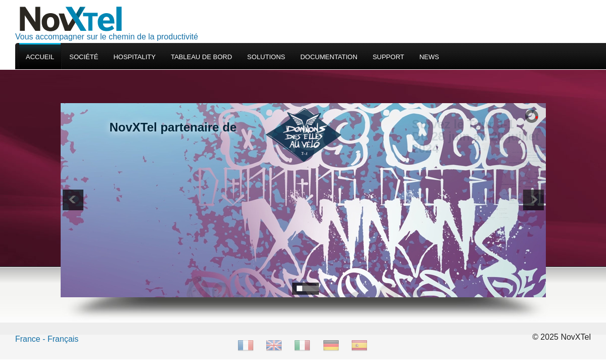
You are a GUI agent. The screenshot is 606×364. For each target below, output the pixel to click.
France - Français (47, 339)
